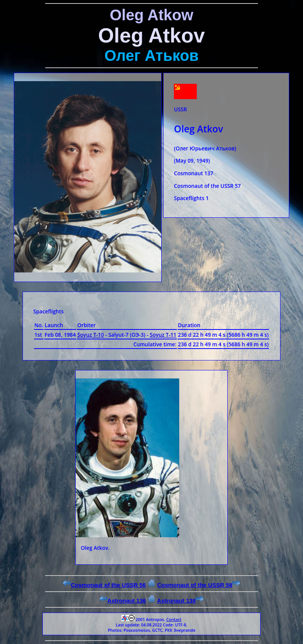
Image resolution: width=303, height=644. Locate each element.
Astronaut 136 (123, 601)
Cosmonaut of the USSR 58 (199, 585)
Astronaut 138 (180, 601)
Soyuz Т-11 (163, 335)
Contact (174, 620)
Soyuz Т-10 (91, 335)
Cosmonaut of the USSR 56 (104, 585)
